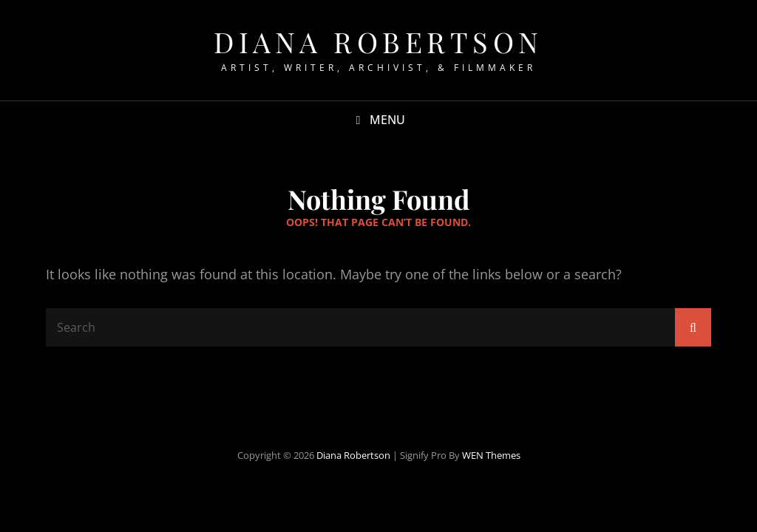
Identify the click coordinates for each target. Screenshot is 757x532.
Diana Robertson (378, 42)
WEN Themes (491, 455)
